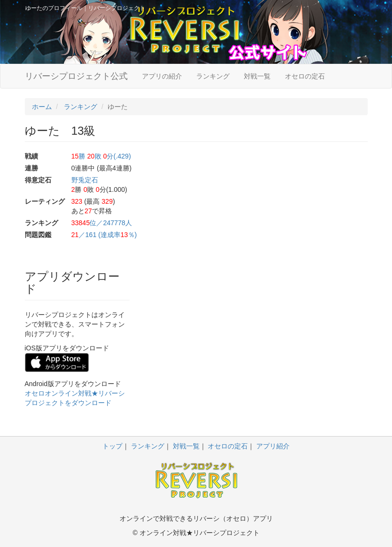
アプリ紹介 (273, 446)
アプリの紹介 (162, 76)
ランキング (213, 76)
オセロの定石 (305, 76)
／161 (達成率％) (104, 235)
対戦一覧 (257, 76)
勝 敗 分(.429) (101, 156)
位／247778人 (102, 223)
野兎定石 (85, 180)
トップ (112, 446)
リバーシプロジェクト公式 (76, 76)
